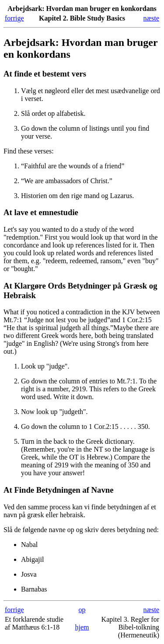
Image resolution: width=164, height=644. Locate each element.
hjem (82, 627)
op (82, 610)
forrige (14, 18)
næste (151, 18)
